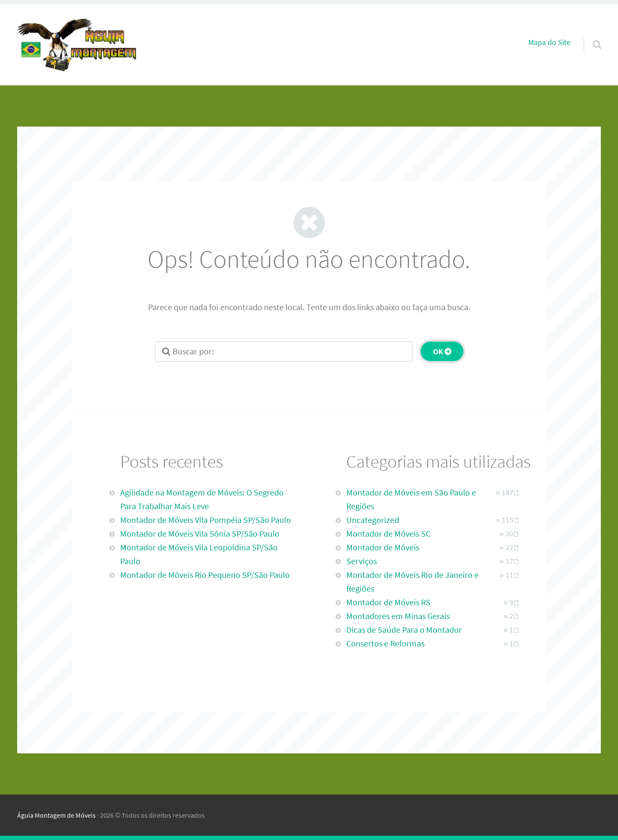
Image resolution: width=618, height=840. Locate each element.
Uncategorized (373, 520)
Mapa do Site (549, 42)
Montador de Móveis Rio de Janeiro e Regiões (412, 582)
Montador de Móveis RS (388, 602)
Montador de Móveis (383, 547)
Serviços (362, 561)
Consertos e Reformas (385, 643)
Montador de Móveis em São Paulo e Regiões (411, 499)
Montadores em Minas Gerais (398, 616)
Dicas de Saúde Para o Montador (404, 630)
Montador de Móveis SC (388, 533)
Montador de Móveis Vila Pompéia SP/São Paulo (206, 520)
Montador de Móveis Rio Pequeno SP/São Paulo (205, 575)
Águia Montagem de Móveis (56, 815)
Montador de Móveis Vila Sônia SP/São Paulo (200, 533)
